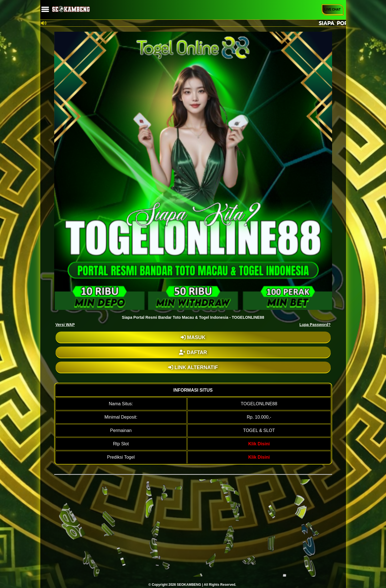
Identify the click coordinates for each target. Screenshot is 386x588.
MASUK (193, 337)
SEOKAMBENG (189, 585)
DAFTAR (193, 352)
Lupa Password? (315, 325)
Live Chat (333, 9)
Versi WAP (65, 325)
